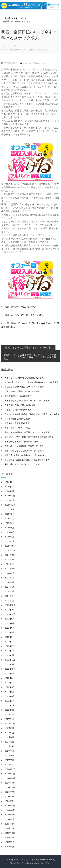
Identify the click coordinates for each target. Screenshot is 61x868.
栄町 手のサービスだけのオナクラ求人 (22, 464)
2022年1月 (9, 710)
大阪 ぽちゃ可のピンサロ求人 (20, 307)
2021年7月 (9, 737)
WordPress (46, 863)
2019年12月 (10, 824)
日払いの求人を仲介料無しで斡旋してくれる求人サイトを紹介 (32, 414)
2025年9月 (9, 509)
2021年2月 (9, 760)
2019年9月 (9, 837)
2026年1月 (9, 491)
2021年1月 (9, 765)
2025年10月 (10, 505)
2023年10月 (10, 614)
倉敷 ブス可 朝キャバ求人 (17, 428)
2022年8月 (10, 678)
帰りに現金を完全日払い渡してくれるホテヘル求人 (27, 460)
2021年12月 (10, 714)
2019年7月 (9, 847)
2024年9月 (10, 564)
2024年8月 (10, 569)
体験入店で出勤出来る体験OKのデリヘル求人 (25, 455)
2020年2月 (10, 815)
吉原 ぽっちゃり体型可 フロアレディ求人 (24, 446)
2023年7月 (10, 628)
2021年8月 (9, 733)
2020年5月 (10, 801)
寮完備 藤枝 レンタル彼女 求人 (18, 396)
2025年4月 (10, 532)
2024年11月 (10, 555)
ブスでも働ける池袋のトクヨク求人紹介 (22, 391)
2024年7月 (10, 573)
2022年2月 (10, 705)
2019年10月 (10, 833)
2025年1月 (9, 546)
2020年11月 (10, 774)
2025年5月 (9, 528)
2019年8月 (9, 842)
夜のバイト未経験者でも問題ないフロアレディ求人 (27, 432)
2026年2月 (10, 487)
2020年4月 (10, 806)
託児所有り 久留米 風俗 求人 (17, 423)
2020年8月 (10, 787)
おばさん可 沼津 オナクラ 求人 (18, 410)
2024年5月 (10, 582)
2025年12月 (10, 496)
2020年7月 (10, 792)
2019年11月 (9, 828)
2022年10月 (10, 669)
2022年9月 (10, 673)
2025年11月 (10, 500)
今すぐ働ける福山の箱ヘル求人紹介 (20, 405)
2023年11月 (10, 610)
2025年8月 (10, 514)
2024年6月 (10, 578)
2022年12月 (10, 660)
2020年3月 (10, 810)
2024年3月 (10, 591)
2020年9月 (10, 783)
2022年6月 (10, 687)
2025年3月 (9, 537)
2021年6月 (9, 742)
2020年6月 (10, 796)
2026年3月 (10, 482)
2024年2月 (10, 596)
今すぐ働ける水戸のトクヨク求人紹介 (21, 441)
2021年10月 (10, 724)
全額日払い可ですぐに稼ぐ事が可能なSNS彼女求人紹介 (29, 437)
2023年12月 (10, 605)
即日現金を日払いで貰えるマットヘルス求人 (24, 387)
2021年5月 (9, 746)
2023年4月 (10, 642)
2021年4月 (9, 751)
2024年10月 (10, 559)
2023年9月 (10, 619)
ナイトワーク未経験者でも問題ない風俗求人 (24, 378)
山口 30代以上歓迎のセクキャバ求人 (24, 315)
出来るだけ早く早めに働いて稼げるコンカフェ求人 (27, 400)
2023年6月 (10, 632)
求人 (16, 46)
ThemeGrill (15, 863)
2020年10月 (10, 778)
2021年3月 (9, 755)
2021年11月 (9, 719)
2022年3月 (10, 701)
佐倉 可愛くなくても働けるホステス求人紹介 (25, 451)
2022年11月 (10, 664)
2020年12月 (10, 769)
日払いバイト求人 (15, 18)
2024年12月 (10, 550)
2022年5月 (9, 692)
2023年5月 (9, 637)
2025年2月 (9, 541)
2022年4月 (10, 696)
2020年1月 (9, 819)
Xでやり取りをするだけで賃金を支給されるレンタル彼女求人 (32, 382)
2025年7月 (9, 518)
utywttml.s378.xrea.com (34, 63)
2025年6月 (9, 523)
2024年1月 (9, 601)
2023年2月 (10, 651)
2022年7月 (10, 683)
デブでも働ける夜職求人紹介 (17, 419)
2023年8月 (10, 623)
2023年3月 (10, 646)
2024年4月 (10, 587)
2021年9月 (9, 728)
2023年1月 (9, 655)
